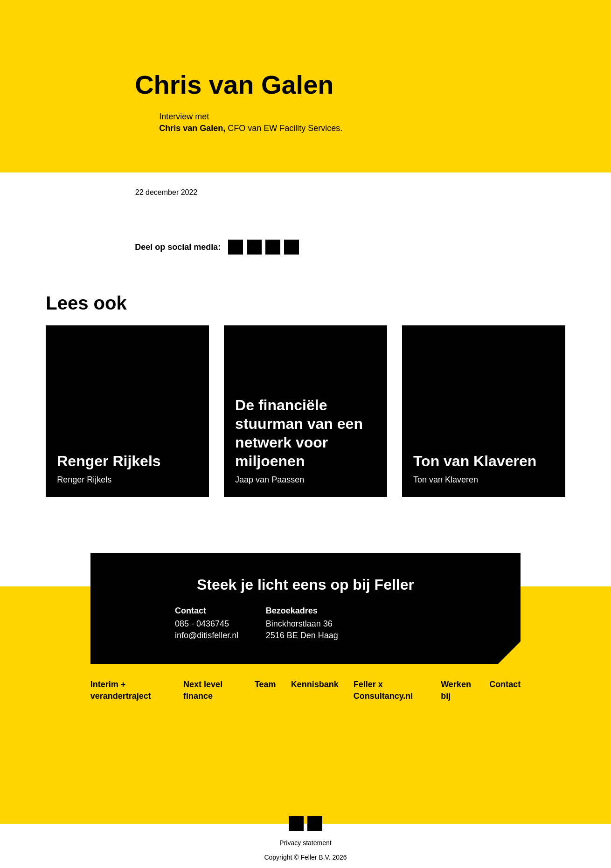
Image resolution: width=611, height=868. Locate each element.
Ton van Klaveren (475, 461)
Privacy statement (305, 843)
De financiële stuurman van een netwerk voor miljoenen (299, 433)
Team (265, 684)
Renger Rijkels (109, 461)
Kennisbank (315, 684)
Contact (505, 684)
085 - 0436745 (202, 624)
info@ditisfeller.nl (207, 635)
